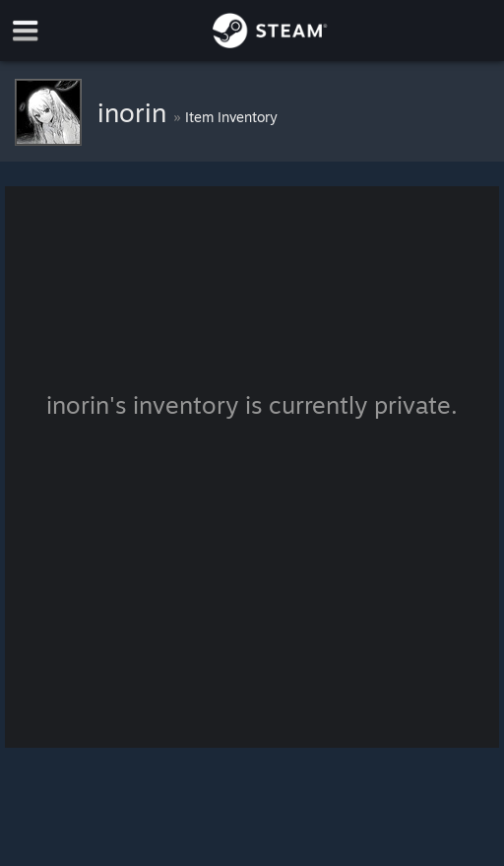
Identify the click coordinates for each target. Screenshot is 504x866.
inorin (135, 112)
